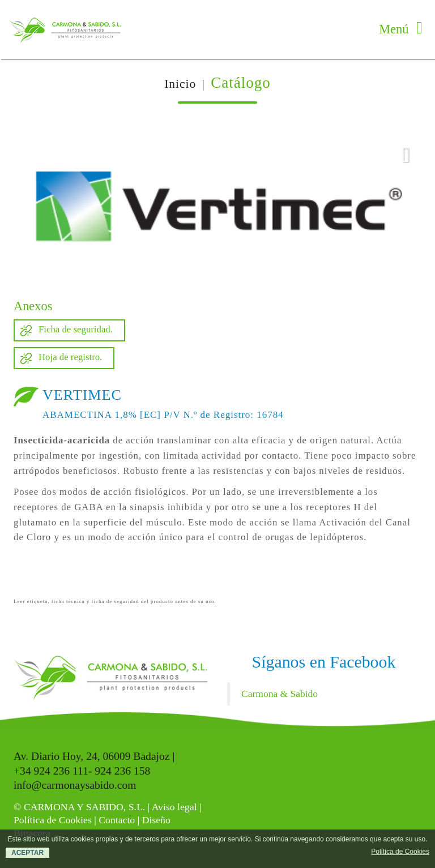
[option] (217, 207)
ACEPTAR (27, 853)
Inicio (180, 84)
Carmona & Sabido (280, 694)
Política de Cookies (53, 820)
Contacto (117, 820)
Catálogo (241, 83)
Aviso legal (174, 807)
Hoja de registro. (70, 357)
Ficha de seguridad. (76, 329)
